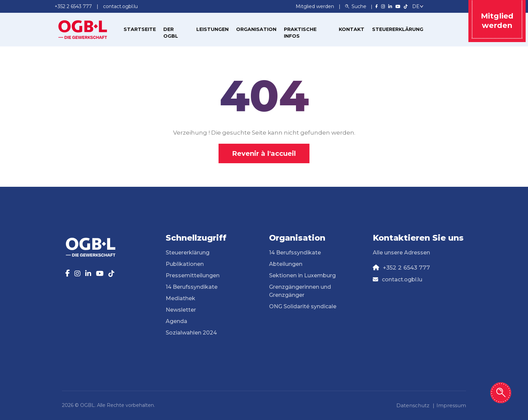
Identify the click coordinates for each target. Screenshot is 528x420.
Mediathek (180, 298)
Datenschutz (413, 405)
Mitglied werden (316, 6)
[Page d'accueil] (83, 29)
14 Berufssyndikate (192, 287)
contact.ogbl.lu (402, 279)
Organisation (256, 29)
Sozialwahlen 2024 (191, 333)
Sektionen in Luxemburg (302, 275)
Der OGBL (171, 33)
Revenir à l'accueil (264, 153)
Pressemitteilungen (193, 275)
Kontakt (352, 29)
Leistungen (212, 29)
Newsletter (181, 310)
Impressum (451, 405)
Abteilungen (286, 264)
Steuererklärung (398, 29)
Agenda (176, 321)
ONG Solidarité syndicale (303, 306)
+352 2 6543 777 (406, 268)
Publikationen (185, 264)
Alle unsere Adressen (401, 253)
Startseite (140, 29)
